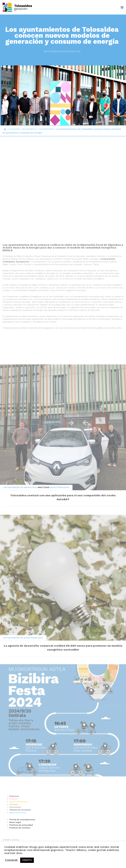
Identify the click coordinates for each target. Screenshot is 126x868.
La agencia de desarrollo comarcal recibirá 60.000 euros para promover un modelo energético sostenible (63, 696)
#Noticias (44, 536)
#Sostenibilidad (66, 52)
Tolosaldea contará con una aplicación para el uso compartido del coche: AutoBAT (63, 546)
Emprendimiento (19, 817)
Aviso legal (15, 837)
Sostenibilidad (47, 129)
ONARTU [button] (27, 860)
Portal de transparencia (22, 835)
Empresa (14, 811)
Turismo (14, 819)
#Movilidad (31, 536)
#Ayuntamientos (47, 52)
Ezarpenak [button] (11, 860)
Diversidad (15, 822)
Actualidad (15, 129)
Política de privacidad (21, 840)
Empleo (14, 814)
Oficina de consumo (20, 825)
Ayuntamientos (30, 129)
